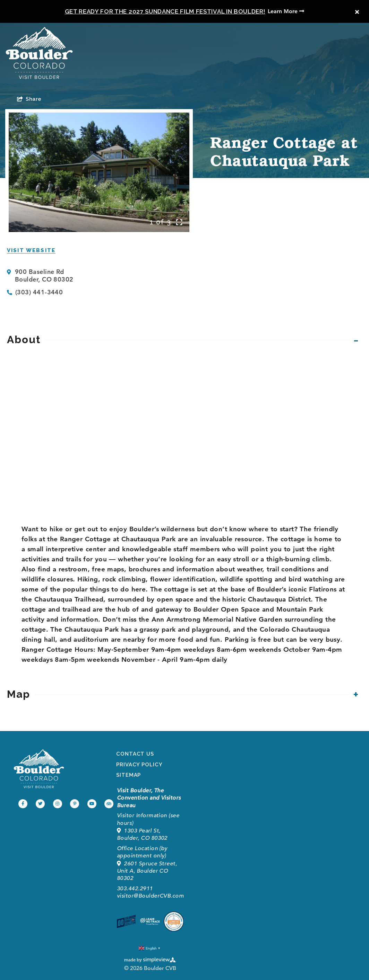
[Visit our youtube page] (92, 804)
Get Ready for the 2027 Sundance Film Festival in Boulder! (165, 11)
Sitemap (128, 775)
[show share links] (29, 99)
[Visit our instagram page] (58, 804)
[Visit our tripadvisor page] (109, 804)
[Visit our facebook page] (23, 804)
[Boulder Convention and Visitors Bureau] (39, 769)
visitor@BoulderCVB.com (150, 896)
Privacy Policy (139, 765)
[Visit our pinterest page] (75, 804)
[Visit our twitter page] (40, 804)
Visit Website (31, 250)
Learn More (286, 11)
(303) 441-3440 (39, 292)
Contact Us (135, 754)
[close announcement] (357, 12)
